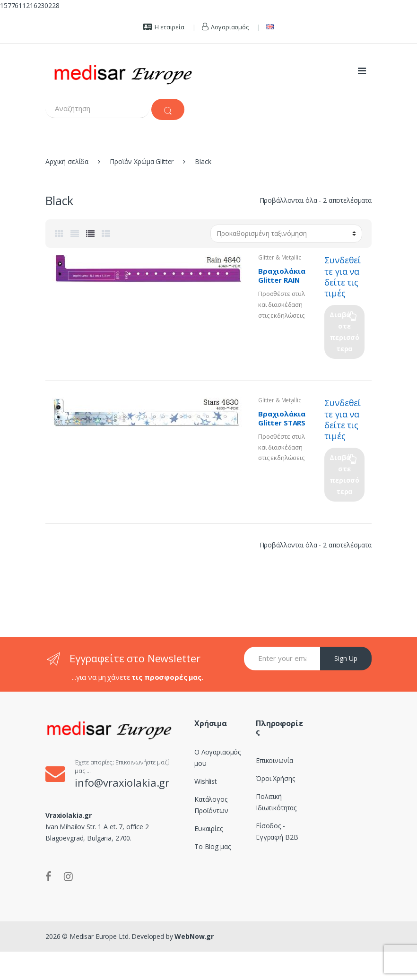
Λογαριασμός (225, 27)
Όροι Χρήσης (275, 778)
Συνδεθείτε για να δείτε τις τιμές (343, 276)
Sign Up (346, 658)
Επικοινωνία (274, 760)
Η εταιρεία (164, 27)
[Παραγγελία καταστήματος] (286, 234)
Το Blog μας (212, 846)
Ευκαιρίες (208, 828)
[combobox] (97, 108)
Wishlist (206, 781)
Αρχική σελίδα (67, 161)
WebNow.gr (194, 936)
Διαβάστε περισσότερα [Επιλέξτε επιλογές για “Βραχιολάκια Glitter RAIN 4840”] (344, 332)
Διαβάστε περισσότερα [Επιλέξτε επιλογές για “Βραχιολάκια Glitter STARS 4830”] (344, 474)
